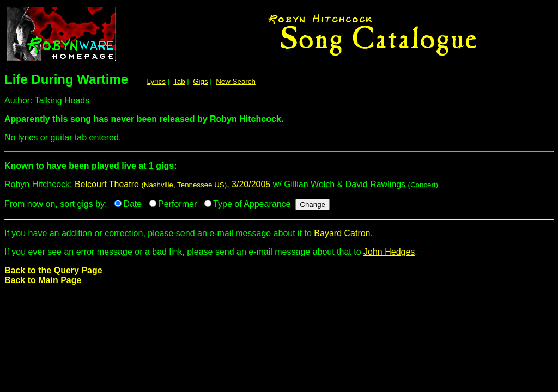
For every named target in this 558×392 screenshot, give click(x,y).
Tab (179, 81)
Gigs (200, 81)
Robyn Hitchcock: (279, 170)
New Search (236, 81)
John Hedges (389, 252)
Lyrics (156, 81)
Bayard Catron (342, 233)
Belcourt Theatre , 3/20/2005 (172, 184)
